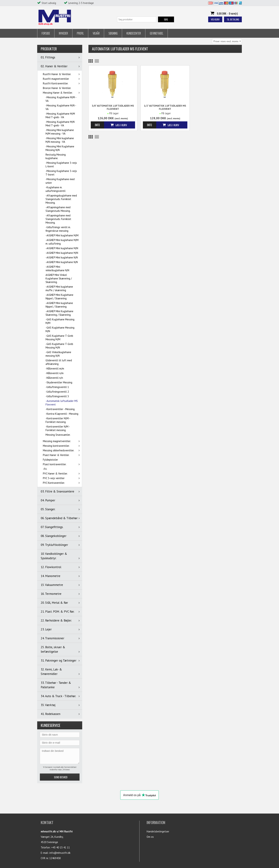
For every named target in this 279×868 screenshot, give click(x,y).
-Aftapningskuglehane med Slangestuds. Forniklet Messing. (61, 199)
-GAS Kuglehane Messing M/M (60, 321)
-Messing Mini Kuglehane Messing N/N (60, 148)
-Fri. (45, 469)
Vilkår (96, 33)
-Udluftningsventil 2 (57, 392)
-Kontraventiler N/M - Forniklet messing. (58, 428)
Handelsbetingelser (158, 831)
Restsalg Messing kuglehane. (56, 156)
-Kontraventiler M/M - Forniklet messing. (58, 420)
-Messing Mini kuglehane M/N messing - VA (60, 140)
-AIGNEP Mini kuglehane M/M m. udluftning (62, 242)
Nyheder (63, 33)
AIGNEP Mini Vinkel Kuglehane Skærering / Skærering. (59, 278)
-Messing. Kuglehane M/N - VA (61, 107)
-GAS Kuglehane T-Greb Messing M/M (59, 338)
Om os (150, 837)
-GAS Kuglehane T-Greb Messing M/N (59, 346)
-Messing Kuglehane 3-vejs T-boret (61, 173)
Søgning (113, 33)
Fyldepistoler (50, 460)
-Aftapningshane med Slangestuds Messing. (58, 209)
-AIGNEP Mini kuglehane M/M (62, 235)
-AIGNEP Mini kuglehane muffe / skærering (59, 288)
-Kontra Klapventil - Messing (62, 414)
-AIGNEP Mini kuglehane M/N (62, 248)
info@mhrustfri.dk (60, 853)
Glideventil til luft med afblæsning (59, 362)
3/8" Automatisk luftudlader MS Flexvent (113, 107)
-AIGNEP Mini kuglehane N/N (62, 257)
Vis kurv (215, 19)
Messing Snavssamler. (58, 435)
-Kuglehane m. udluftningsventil (56, 189)
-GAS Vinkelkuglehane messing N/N (58, 354)
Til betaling (233, 19)
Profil (80, 33)
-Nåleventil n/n (54, 378)
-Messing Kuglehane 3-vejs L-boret (61, 165)
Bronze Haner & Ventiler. (57, 88)
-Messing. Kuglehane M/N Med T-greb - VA (60, 124)
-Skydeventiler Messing (59, 382)
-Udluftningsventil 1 (57, 387)
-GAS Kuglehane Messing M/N (60, 329)
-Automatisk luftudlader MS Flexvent (62, 403)
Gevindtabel (157, 33)
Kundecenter (134, 33)
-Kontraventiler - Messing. (60, 409)
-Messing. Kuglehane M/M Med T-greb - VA (60, 115)
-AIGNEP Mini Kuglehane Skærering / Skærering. (59, 313)
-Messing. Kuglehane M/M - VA (61, 99)
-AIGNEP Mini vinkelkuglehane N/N (57, 268)
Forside (46, 33)
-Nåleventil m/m (55, 369)
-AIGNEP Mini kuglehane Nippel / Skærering (59, 305)
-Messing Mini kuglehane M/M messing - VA (60, 132)
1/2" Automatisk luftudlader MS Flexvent (165, 107)
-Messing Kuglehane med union (60, 181)
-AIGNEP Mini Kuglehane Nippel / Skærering (59, 297)
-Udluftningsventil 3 (57, 396)
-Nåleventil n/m (55, 373)
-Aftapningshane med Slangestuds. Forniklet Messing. (58, 219)
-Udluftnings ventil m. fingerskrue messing (58, 229)
